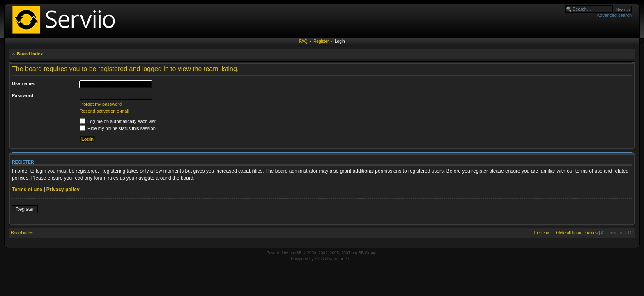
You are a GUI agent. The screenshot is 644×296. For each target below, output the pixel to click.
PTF (348, 259)
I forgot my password (101, 104)
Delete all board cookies (576, 233)
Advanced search (614, 15)
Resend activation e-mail (104, 111)
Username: (24, 83)
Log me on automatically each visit (118, 121)
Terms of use (27, 190)
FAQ (304, 41)
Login (340, 41)
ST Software (326, 259)
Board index (30, 54)
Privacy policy (63, 190)
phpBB (295, 253)
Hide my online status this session (118, 128)
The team (542, 233)
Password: (23, 95)
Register (321, 41)
